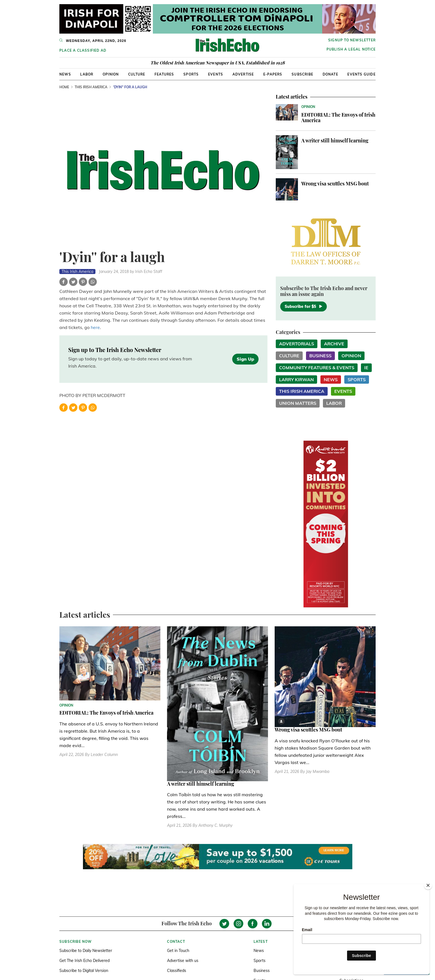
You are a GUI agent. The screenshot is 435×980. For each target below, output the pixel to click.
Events (216, 74)
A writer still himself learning (335, 140)
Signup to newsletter (352, 40)
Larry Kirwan (296, 380)
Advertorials (297, 344)
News (65, 74)
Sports (191, 74)
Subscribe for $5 (304, 306)
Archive (334, 344)
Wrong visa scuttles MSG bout (335, 184)
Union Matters (298, 403)
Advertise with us (183, 961)
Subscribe (302, 74)
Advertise (243, 74)
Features (164, 74)
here (95, 327)
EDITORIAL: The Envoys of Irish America (338, 117)
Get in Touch (178, 951)
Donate (330, 74)
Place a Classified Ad (83, 50)
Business (320, 356)
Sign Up (245, 359)
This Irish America (91, 87)
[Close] (428, 885)
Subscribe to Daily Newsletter (86, 951)
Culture (137, 74)
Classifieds (177, 971)
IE (366, 368)
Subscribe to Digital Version (84, 971)
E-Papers (273, 74)
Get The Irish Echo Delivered (84, 961)
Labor (87, 74)
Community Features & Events (317, 368)
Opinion (111, 74)
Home (64, 87)
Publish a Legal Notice (351, 49)
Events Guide (361, 74)
